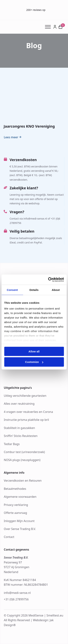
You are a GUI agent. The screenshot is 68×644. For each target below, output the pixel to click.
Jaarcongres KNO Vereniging (29, 126)
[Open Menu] (49, 27)
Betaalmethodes (15, 489)
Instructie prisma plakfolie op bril (26, 420)
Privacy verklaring (16, 505)
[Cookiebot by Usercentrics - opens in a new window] (48, 280)
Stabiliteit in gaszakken (19, 428)
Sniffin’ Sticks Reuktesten (21, 436)
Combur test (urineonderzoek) (24, 452)
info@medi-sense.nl (17, 593)
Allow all (34, 351)
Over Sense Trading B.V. (20, 529)
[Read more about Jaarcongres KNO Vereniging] (13, 137)
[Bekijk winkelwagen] (61, 27)
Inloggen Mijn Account (19, 521)
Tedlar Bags (12, 444)
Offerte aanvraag (15, 513)
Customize (34, 362)
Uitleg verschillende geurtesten (25, 396)
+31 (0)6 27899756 (16, 599)
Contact (9, 537)
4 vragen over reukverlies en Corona (28, 412)
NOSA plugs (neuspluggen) (22, 460)
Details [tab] (34, 290)
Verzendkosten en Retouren (23, 481)
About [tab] (56, 290)
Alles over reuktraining (19, 404)
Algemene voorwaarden (20, 497)
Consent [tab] (12, 290)
